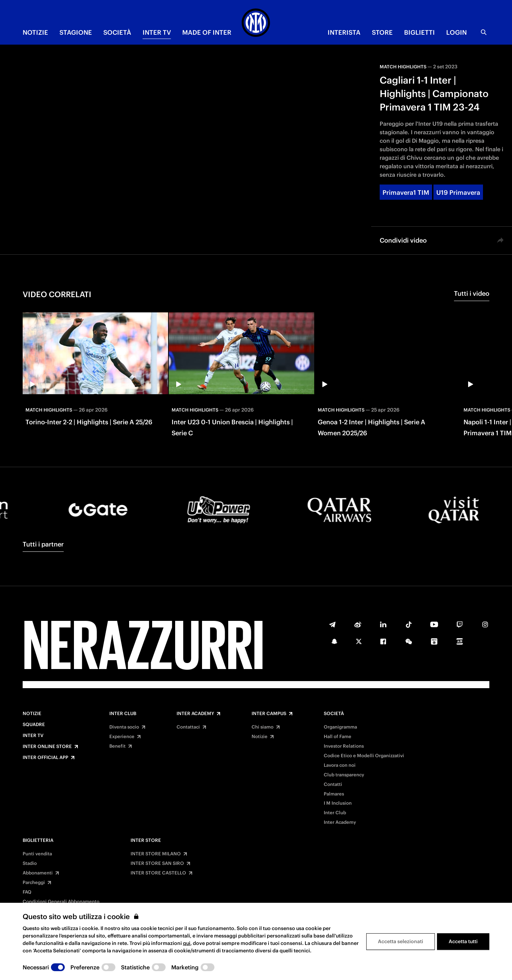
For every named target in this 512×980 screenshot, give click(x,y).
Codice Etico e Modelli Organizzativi (364, 756)
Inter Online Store (47, 747)
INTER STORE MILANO (156, 854)
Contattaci (188, 727)
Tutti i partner (43, 544)
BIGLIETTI (419, 32)
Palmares (334, 794)
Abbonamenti (38, 873)
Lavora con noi (340, 765)
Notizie (32, 714)
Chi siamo (263, 727)
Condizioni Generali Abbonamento (61, 902)
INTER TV (157, 32)
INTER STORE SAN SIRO (157, 863)
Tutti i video (472, 293)
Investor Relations (344, 746)
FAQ (27, 892)
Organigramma (340, 727)
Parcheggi (34, 883)
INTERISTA (344, 32)
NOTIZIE (35, 32)
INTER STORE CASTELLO (158, 873)
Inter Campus (269, 714)
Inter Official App (45, 758)
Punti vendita (37, 854)
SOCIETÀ (117, 32)
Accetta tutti (463, 941)
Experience (122, 737)
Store (382, 32)
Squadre (34, 725)
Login (456, 32)
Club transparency (344, 775)
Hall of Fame (338, 737)
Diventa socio (124, 727)
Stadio (30, 863)
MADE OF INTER (207, 32)
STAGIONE (76, 32)
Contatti (333, 784)
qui (187, 943)
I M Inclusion (338, 803)
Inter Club (123, 714)
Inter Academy (195, 714)
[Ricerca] (484, 32)
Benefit (117, 746)
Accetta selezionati (401, 941)
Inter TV (33, 736)
